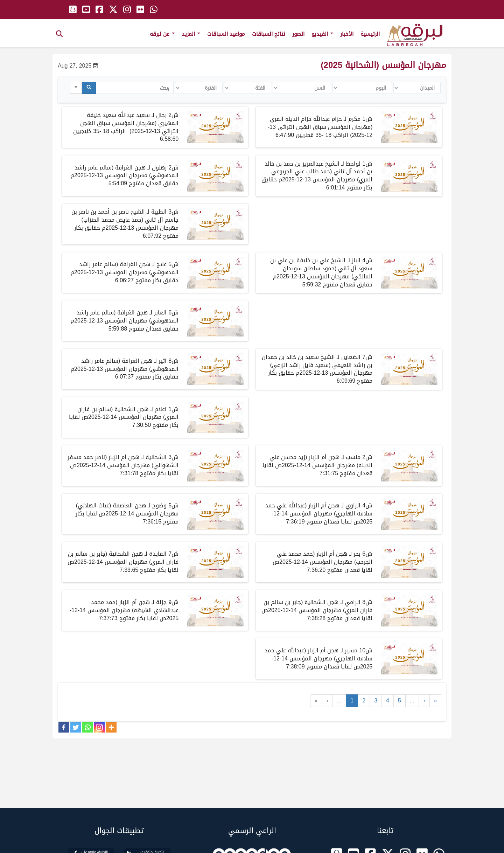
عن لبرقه (162, 34)
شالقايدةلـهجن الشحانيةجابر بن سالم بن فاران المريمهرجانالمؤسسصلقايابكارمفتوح (123, 562)
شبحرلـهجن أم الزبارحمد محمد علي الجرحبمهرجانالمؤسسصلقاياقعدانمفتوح (323, 562)
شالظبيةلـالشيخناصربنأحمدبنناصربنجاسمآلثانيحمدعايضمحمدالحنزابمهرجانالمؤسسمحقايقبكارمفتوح (125, 224)
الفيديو (322, 34)
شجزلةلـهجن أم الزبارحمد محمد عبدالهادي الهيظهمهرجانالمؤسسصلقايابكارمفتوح (124, 610)
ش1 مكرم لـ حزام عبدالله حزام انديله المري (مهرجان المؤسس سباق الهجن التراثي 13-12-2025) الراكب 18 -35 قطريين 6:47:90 (320, 127)
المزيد (191, 34)
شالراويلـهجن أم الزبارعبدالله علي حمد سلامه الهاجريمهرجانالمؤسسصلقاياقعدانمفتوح (319, 514)
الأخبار (347, 34)
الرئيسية (370, 34)
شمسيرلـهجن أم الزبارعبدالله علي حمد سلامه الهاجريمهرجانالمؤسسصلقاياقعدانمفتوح (318, 658)
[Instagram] (99, 727)
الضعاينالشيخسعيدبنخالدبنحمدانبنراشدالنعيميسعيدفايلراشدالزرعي (317, 369)
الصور (298, 34)
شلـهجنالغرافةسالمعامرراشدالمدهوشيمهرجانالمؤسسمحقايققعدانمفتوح (125, 321)
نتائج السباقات (269, 34)
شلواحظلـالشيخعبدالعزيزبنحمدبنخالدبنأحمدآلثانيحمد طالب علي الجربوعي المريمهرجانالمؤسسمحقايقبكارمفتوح (317, 176)
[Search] (89, 88)
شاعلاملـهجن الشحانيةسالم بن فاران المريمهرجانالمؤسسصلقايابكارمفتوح (124, 417)
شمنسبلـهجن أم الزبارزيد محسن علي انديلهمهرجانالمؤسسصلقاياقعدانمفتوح (317, 465)
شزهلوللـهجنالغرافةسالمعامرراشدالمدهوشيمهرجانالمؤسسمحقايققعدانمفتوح (125, 176)
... (339, 701)
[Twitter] (76, 727)
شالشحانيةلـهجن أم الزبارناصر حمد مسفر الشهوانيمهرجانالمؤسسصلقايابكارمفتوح (123, 465)
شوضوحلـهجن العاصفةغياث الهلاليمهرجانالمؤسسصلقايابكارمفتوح (127, 514)
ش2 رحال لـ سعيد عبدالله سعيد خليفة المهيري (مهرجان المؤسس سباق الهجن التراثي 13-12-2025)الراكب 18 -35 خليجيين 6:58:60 (126, 127)
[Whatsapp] (87, 727)
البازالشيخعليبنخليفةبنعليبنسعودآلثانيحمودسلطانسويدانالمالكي (321, 272)
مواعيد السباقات (226, 34)
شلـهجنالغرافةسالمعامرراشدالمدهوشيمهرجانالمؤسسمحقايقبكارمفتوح (125, 272)
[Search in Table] (135, 88)
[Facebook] (64, 727)
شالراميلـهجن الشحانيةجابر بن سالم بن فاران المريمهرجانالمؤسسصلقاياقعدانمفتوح (317, 610)
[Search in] (76, 88)
